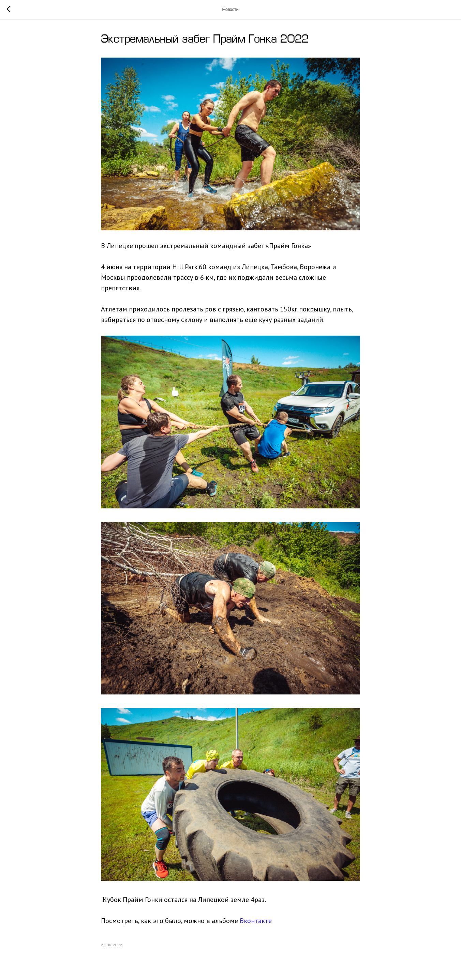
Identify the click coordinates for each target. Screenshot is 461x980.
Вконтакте (256, 921)
